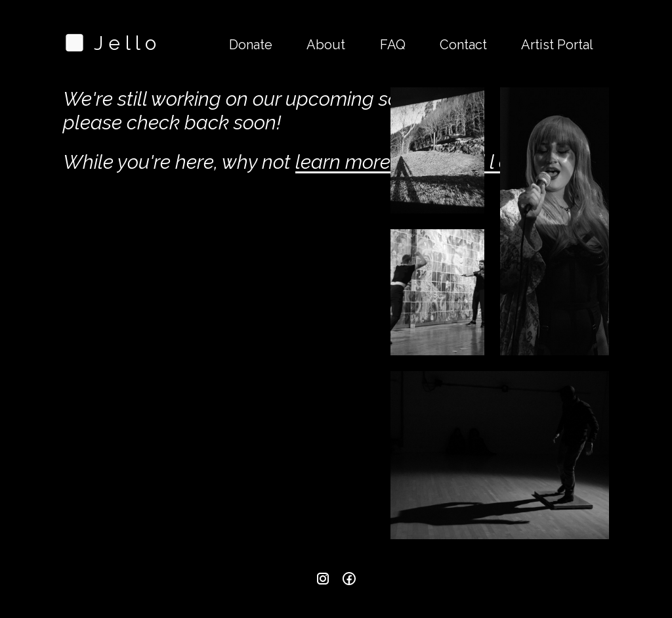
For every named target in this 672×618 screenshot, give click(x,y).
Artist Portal (557, 45)
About (326, 45)
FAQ (393, 45)
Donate (251, 45)
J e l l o (110, 43)
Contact (463, 45)
